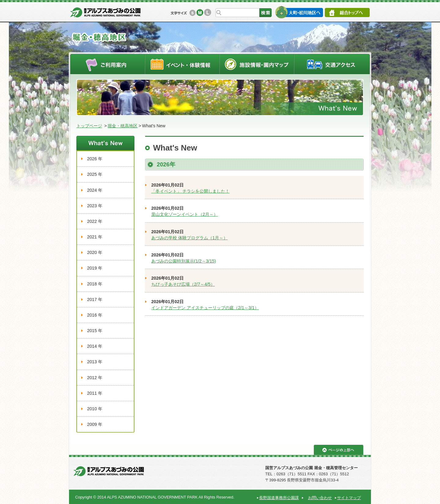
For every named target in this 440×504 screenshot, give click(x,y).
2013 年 (95, 362)
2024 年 (95, 190)
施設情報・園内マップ (257, 64)
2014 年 (95, 346)
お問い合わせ (320, 498)
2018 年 (95, 284)
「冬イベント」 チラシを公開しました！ (190, 191)
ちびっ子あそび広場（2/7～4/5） (183, 284)
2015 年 (95, 331)
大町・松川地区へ (299, 12)
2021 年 (95, 237)
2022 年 (95, 221)
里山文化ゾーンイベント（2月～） (185, 214)
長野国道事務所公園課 (279, 498)
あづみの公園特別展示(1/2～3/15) (184, 261)
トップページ (89, 126)
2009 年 (95, 424)
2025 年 (95, 174)
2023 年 (95, 206)
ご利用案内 (107, 64)
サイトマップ (349, 498)
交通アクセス (332, 64)
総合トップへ (347, 13)
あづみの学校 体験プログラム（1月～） (189, 238)
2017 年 (95, 299)
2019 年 (95, 268)
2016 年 (95, 315)
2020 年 (95, 252)
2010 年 (95, 409)
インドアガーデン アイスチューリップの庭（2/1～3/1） (205, 308)
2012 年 (95, 378)
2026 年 (95, 159)
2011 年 (95, 393)
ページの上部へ (339, 450)
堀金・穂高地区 (123, 126)
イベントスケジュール (182, 64)
